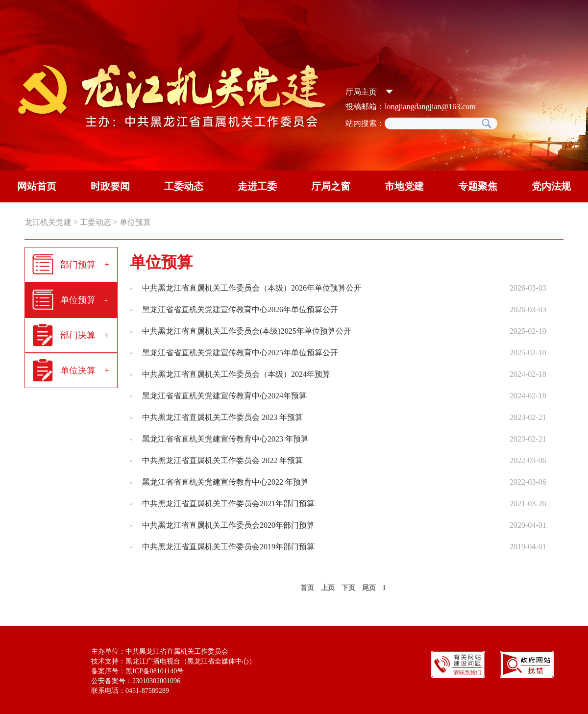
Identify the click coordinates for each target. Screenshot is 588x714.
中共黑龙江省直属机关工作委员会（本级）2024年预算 (236, 374)
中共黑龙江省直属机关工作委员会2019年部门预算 (228, 547)
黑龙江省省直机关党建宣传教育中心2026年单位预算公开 (240, 309)
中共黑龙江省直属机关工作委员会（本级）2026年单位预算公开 (252, 288)
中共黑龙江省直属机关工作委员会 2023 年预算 (222, 417)
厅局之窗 (331, 186)
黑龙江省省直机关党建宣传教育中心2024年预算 (224, 396)
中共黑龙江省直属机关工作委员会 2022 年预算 (222, 460)
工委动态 (184, 186)
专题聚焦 (478, 186)
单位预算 (135, 222)
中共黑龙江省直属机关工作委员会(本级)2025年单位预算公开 (247, 331)
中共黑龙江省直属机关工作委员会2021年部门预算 (228, 504)
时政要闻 (110, 186)
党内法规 (551, 186)
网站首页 (37, 186)
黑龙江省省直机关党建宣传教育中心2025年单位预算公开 (240, 353)
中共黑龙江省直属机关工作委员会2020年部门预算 (228, 525)
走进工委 (257, 186)
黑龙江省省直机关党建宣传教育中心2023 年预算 (225, 439)
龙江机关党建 (48, 222)
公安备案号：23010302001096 (136, 681)
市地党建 (404, 186)
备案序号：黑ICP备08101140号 (137, 671)
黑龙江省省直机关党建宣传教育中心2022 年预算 (225, 482)
